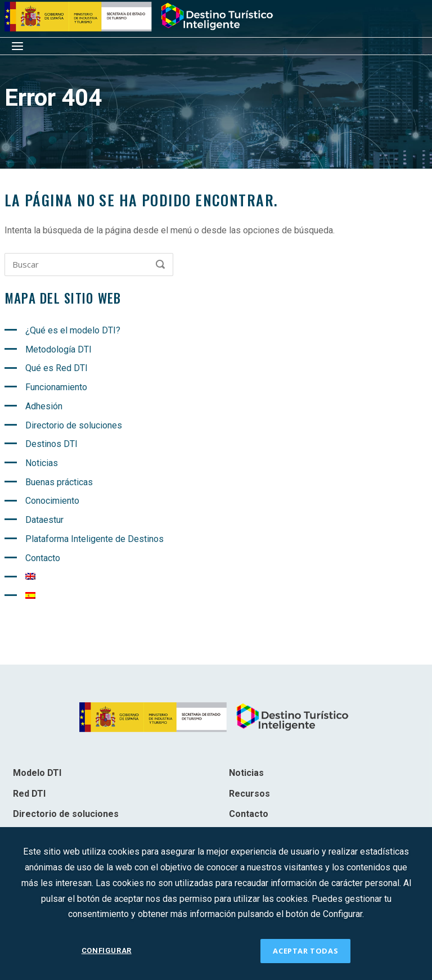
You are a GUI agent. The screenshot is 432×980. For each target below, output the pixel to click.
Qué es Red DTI (57, 368)
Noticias (42, 463)
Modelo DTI (37, 773)
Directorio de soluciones (74, 425)
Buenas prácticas (59, 482)
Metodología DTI (58, 349)
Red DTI (29, 794)
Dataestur (44, 520)
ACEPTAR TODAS (305, 951)
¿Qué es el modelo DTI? (73, 330)
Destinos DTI (51, 444)
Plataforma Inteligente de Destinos (94, 539)
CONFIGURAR (107, 950)
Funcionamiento (56, 387)
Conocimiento (52, 501)
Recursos (249, 794)
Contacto (43, 558)
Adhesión (44, 406)
